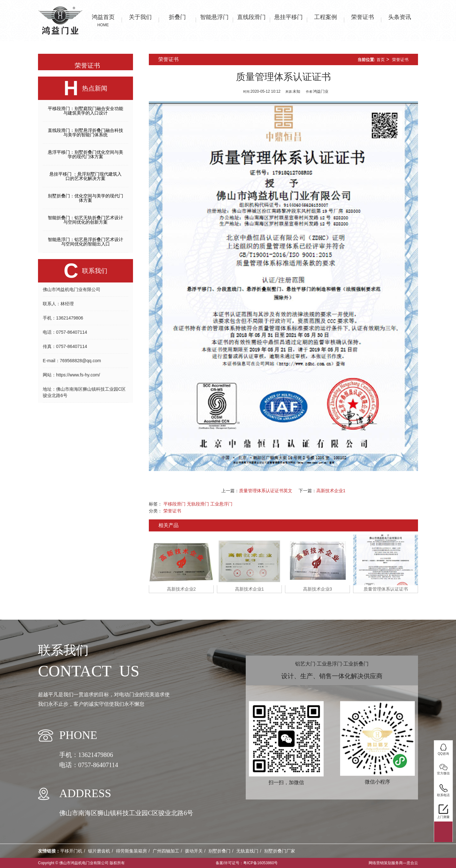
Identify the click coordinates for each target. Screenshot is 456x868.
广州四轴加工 (166, 851)
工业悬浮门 (221, 504)
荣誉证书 (400, 60)
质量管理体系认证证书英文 (266, 491)
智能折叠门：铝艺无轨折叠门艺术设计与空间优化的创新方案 (85, 220)
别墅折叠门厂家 (280, 851)
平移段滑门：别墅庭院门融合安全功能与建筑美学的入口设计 (85, 111)
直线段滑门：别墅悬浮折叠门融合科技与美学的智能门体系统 (85, 133)
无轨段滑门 (198, 504)
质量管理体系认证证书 (386, 589)
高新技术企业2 (181, 589)
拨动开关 (194, 851)
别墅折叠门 (219, 851)
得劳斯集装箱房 (131, 851)
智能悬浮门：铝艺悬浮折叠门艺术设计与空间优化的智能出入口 (85, 242)
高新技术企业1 (331, 491)
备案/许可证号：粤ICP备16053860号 (247, 863)
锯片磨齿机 (99, 851)
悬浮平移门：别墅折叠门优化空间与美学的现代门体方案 (85, 154)
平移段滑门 (174, 504)
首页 (381, 60)
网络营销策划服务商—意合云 (393, 863)
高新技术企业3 (318, 589)
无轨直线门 (247, 851)
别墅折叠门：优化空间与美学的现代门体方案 (85, 198)
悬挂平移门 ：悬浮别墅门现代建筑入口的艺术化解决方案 (85, 176)
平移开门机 (71, 851)
